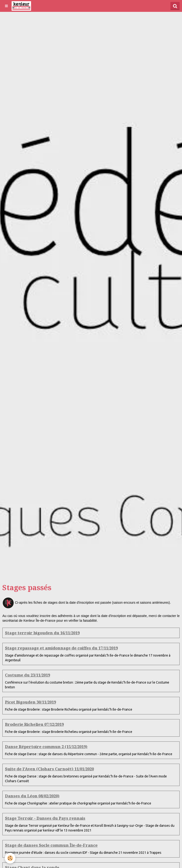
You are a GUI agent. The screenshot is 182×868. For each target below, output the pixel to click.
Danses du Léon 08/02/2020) (32, 796)
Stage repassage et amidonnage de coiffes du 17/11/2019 (61, 648)
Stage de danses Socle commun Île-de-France (51, 845)
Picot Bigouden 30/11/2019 (30, 702)
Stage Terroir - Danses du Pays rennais (45, 818)
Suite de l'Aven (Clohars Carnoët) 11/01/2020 (49, 769)
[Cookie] (10, 858)
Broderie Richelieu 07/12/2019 (34, 724)
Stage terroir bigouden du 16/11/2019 (42, 633)
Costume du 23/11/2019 (27, 675)
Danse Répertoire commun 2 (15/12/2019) (46, 747)
